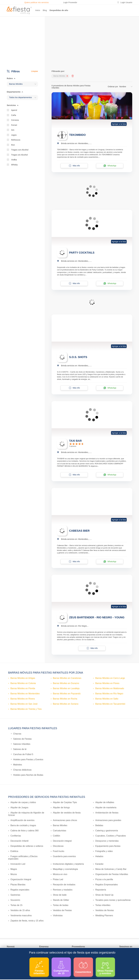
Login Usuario (126, 2)
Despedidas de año (59, 10)
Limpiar (35, 71)
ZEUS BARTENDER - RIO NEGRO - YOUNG (97, 617)
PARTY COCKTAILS (82, 253)
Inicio (38, 10)
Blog (45, 10)
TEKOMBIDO (77, 135)
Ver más (69, 49)
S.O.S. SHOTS (78, 357)
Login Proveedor (70, 2)
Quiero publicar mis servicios (37, 2)
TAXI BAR (75, 441)
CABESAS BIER (79, 531)
